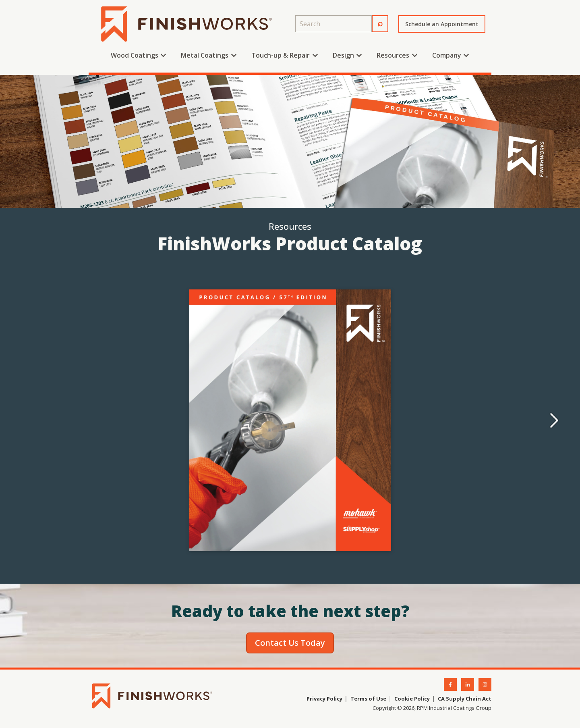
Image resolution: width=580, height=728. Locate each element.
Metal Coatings (205, 55)
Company (447, 55)
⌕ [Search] (380, 23)
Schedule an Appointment (442, 24)
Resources (393, 55)
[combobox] (333, 24)
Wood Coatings (135, 55)
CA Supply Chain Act (465, 699)
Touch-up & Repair (281, 55)
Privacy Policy (324, 699)
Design (343, 55)
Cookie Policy (412, 699)
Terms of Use (368, 699)
